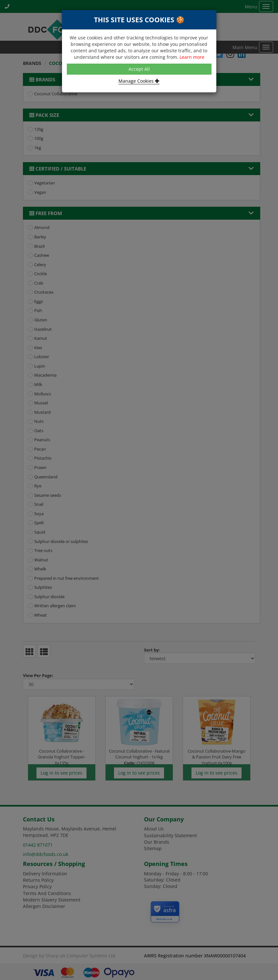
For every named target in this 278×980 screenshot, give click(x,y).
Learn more (192, 57)
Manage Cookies (139, 81)
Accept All (139, 69)
